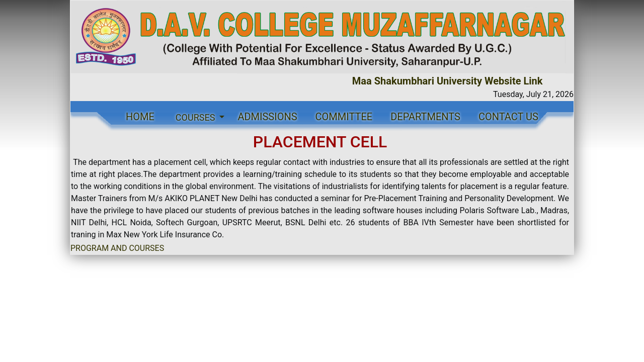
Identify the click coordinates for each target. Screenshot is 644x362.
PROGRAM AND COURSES (117, 248)
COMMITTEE (344, 117)
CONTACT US (508, 117)
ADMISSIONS (267, 117)
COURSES (196, 117)
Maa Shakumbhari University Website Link (450, 81)
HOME (140, 117)
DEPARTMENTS (425, 117)
